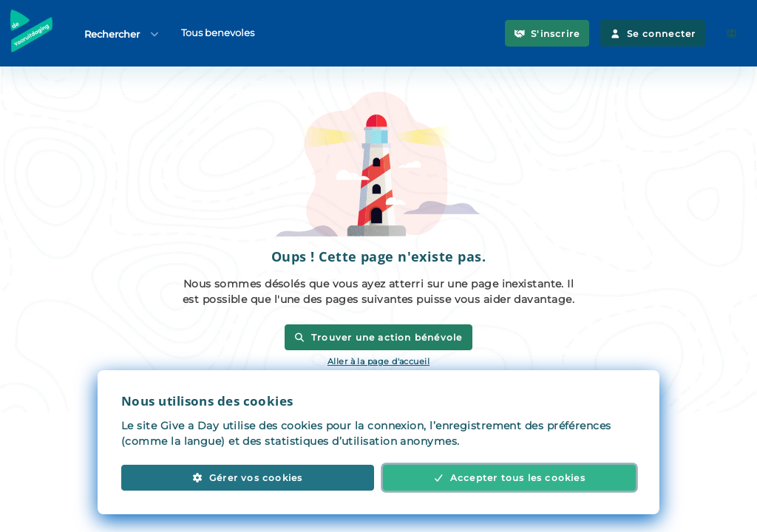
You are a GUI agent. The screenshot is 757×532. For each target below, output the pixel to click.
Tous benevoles (218, 33)
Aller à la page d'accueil (378, 361)
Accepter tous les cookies (509, 478)
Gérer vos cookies (247, 478)
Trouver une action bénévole (378, 337)
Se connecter (653, 34)
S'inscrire (547, 34)
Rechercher (122, 34)
